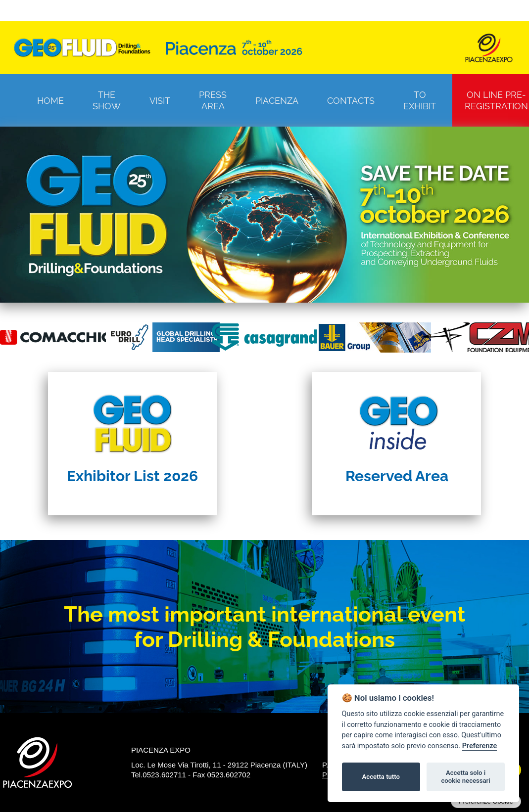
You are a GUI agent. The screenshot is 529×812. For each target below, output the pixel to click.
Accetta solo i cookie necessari (465, 777)
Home (50, 101)
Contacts (351, 101)
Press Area (213, 100)
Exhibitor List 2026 (132, 476)
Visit (160, 101)
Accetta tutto (381, 777)
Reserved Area (397, 476)
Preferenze (480, 746)
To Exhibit (420, 100)
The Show (107, 100)
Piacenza (277, 101)
